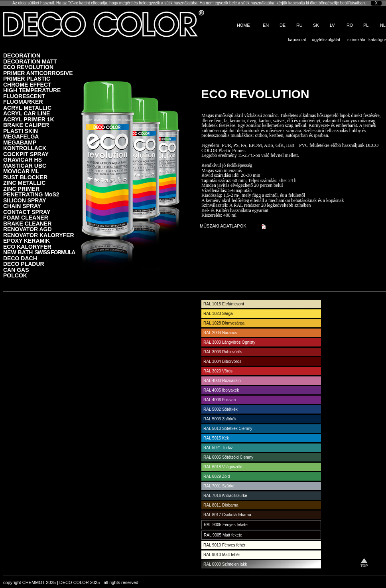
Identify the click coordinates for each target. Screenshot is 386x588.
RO (350, 25)
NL (383, 25)
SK (316, 25)
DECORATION (22, 55)
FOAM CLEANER (26, 217)
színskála (356, 40)
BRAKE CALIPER (26, 125)
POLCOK (15, 275)
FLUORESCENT (24, 96)
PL (366, 25)
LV (332, 25)
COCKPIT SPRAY (26, 154)
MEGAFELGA (21, 136)
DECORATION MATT (30, 61)
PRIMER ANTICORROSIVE (38, 73)
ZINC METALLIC (24, 183)
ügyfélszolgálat (326, 40)
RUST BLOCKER (25, 177)
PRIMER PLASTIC (27, 78)
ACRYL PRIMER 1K (29, 119)
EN (266, 25)
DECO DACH (20, 258)
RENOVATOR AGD (28, 229)
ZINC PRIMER (21, 189)
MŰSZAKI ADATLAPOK (223, 226)
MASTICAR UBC (25, 165)
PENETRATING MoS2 (31, 194)
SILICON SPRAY (25, 200)
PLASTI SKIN (21, 131)
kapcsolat (297, 40)
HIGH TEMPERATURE (32, 90)
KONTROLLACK (25, 148)
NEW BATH (39, 252)
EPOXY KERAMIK (27, 241)
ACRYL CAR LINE (27, 113)
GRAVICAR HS (23, 159)
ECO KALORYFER (27, 246)
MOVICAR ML (21, 171)
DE (283, 25)
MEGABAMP (20, 142)
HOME (243, 25)
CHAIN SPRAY (22, 206)
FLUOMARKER (23, 102)
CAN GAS (16, 270)
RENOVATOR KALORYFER (39, 235)
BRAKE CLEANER (27, 223)
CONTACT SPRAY (27, 212)
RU (299, 25)
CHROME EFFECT (27, 84)
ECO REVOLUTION (28, 67)
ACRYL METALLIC (27, 108)
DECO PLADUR (24, 264)
